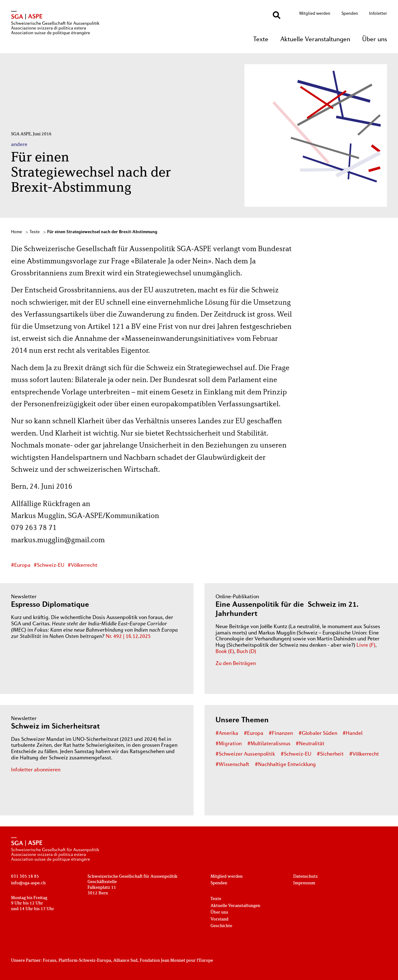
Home (17, 232)
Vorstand (219, 919)
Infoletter (378, 14)
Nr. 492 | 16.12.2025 (128, 637)
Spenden (350, 14)
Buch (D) (246, 652)
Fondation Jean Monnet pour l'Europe (176, 961)
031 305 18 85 (25, 877)
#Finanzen (281, 734)
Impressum (304, 883)
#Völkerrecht (82, 566)
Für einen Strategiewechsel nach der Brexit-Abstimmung (102, 232)
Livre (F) (366, 645)
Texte (261, 39)
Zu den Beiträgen (236, 664)
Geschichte (221, 926)
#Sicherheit (330, 754)
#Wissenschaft (232, 765)
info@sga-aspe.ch (28, 883)
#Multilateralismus (269, 744)
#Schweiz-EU (49, 566)
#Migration (229, 744)
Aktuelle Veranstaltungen (315, 39)
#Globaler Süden (318, 734)
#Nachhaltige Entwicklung (285, 765)
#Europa (21, 566)
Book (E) (225, 652)
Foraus (50, 961)
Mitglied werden (315, 14)
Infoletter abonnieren (36, 770)
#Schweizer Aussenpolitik (245, 754)
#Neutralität (310, 744)
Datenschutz (306, 877)
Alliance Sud (125, 961)
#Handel (353, 734)
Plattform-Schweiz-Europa (85, 961)
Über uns (375, 39)
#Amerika (227, 734)
